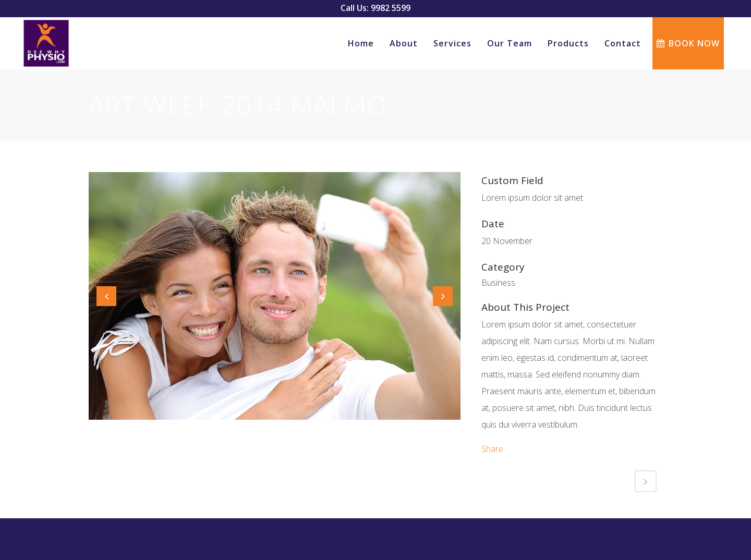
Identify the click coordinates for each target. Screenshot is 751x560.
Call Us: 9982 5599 (375, 8)
